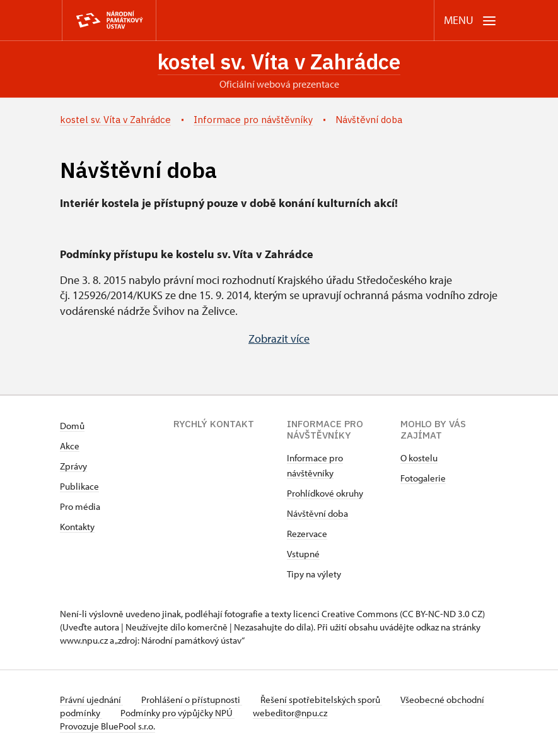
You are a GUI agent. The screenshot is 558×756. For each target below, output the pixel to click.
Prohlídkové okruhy (325, 494)
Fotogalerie (423, 479)
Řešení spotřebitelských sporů (325, 700)
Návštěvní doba (317, 514)
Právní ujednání (91, 700)
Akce (70, 446)
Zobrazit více (279, 340)
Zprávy (73, 467)
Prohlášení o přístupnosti (194, 700)
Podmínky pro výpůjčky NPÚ (219, 713)
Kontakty (77, 527)
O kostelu (419, 458)
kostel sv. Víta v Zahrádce (279, 62)
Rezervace (307, 534)
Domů (72, 426)
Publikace (79, 487)
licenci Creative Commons (346, 614)
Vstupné (303, 554)
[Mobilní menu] (470, 21)
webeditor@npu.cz (334, 713)
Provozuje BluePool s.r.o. (108, 727)
